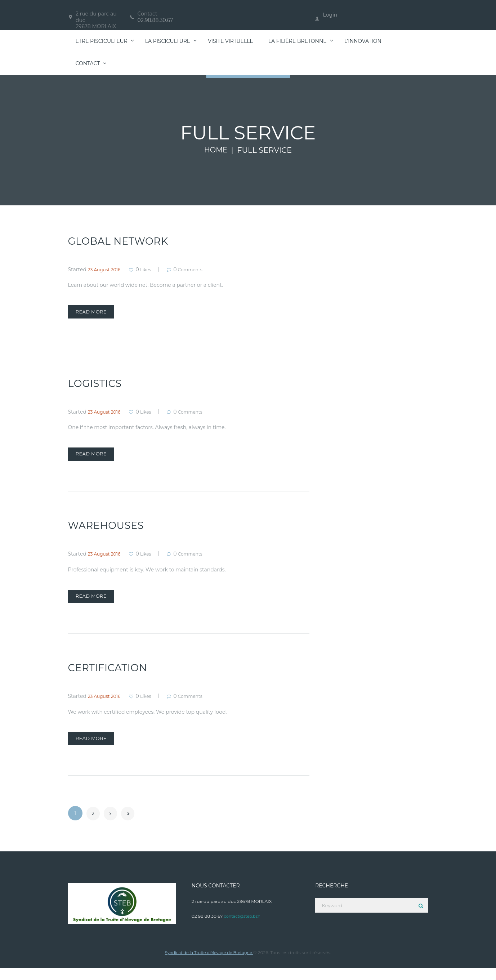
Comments (201, 269)
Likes (151, 269)
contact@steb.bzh (243, 928)
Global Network (123, 241)
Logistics (98, 386)
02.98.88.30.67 (155, 20)
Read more (97, 313)
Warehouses (110, 531)
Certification (112, 676)
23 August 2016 (107, 269)
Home (216, 150)
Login (330, 15)
